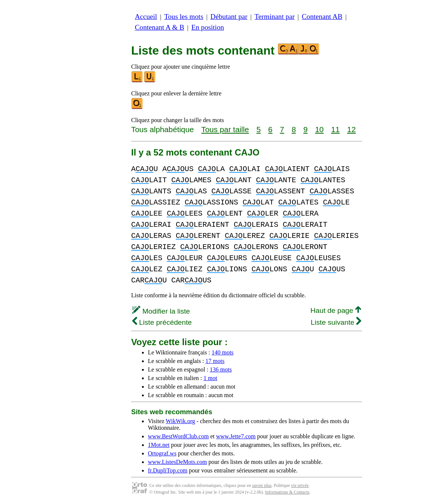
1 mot (210, 378)
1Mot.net (159, 445)
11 (335, 129)
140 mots (222, 352)
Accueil (146, 17)
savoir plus (262, 485)
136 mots (221, 369)
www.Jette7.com (236, 436)
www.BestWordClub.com (178, 436)
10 (319, 129)
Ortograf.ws (162, 453)
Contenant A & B (160, 27)
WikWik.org (180, 421)
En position (208, 27)
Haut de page (336, 310)
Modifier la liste (161, 311)
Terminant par (275, 17)
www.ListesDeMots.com (177, 462)
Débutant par (229, 17)
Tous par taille (225, 129)
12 (351, 129)
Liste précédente (162, 322)
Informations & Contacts (287, 492)
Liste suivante (336, 322)
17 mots (215, 361)
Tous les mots (184, 17)
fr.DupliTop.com (168, 470)
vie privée (300, 485)
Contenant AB (322, 17)
